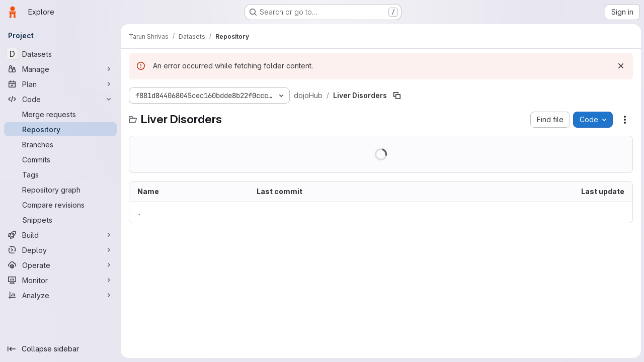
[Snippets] (60, 220)
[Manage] (60, 69)
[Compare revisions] (60, 205)
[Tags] (60, 174)
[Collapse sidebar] (60, 349)
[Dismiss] (620, 66)
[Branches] (60, 144)
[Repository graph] (60, 190)
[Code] (60, 99)
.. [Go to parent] (139, 212)
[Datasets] (60, 54)
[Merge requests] (60, 114)
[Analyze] (60, 295)
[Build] (60, 235)
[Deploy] (60, 250)
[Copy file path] (397, 96)
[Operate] (60, 265)
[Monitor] (60, 280)
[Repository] (60, 129)
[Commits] (60, 159)
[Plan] (60, 84)
